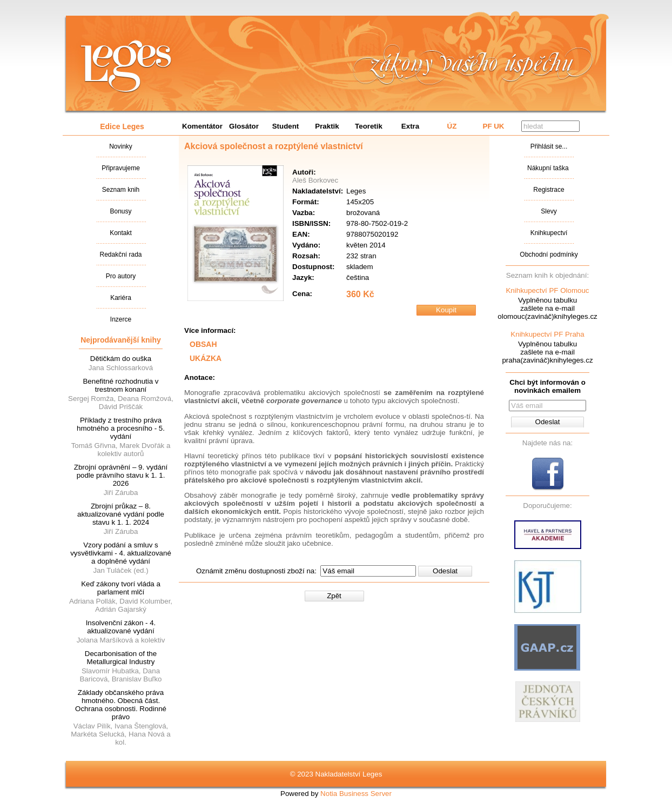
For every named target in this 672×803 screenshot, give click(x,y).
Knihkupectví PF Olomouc (547, 290)
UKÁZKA (206, 358)
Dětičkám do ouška (121, 359)
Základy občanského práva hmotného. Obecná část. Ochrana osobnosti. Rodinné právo (121, 705)
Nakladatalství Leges (126, 66)
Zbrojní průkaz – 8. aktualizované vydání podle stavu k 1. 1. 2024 (121, 514)
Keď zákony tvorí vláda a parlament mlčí (121, 588)
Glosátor (244, 126)
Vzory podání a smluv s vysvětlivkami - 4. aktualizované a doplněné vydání (121, 553)
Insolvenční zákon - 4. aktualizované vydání (121, 627)
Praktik (327, 126)
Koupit (446, 310)
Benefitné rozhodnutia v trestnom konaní (120, 385)
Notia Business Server (356, 794)
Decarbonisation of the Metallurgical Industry (121, 658)
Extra (410, 126)
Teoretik (369, 126)
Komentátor (202, 126)
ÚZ (452, 126)
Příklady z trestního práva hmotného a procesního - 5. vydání (121, 428)
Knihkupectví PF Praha (547, 334)
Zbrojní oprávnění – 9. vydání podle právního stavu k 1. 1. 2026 (121, 475)
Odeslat (445, 571)
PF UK (494, 126)
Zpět (334, 596)
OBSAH (203, 344)
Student (286, 126)
